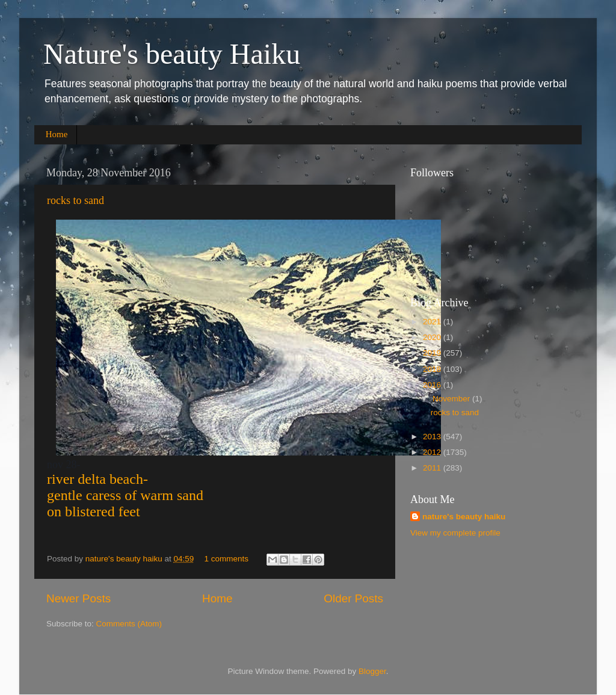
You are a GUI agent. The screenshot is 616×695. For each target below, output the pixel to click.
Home (57, 134)
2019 (433, 353)
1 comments (227, 559)
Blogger (372, 671)
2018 (433, 369)
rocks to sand (75, 200)
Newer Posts (79, 598)
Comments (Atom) (129, 624)
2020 (433, 337)
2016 (433, 385)
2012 (433, 452)
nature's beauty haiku (125, 559)
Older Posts (353, 598)
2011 (433, 468)
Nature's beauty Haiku (172, 54)
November (452, 399)
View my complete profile (455, 533)
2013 (433, 437)
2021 (433, 322)
